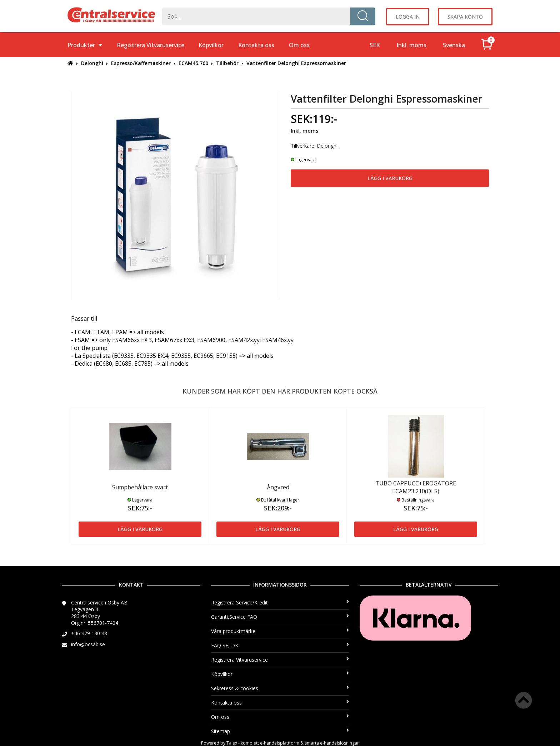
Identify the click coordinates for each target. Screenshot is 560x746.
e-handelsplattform (280, 743)
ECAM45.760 (193, 63)
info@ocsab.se (88, 644)
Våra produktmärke (280, 631)
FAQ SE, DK (280, 645)
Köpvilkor (211, 45)
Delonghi (92, 63)
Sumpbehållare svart (140, 487)
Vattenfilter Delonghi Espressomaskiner (296, 63)
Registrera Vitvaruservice (151, 45)
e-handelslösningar (339, 743)
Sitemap (280, 731)
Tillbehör (227, 63)
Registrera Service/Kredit (280, 602)
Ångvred (278, 487)
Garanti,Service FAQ (280, 617)
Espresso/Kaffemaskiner (141, 63)
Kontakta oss (256, 45)
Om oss (299, 45)
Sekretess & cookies (280, 688)
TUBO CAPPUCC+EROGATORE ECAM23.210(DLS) (416, 487)
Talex (232, 743)
